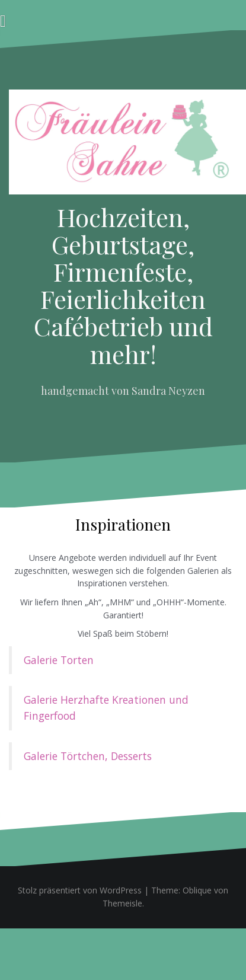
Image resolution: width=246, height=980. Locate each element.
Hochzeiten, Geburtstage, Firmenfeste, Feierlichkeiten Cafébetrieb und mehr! (123, 285)
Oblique (197, 890)
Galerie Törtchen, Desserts (88, 756)
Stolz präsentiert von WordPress (80, 890)
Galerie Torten (59, 660)
